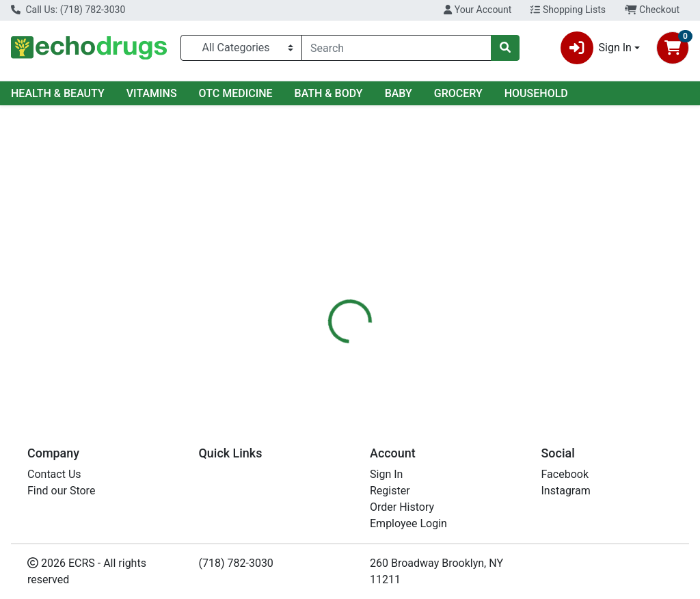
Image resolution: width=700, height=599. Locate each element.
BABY (399, 93)
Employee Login (408, 523)
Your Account (477, 10)
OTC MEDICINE (236, 93)
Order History (402, 507)
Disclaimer (451, 302)
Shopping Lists (568, 10)
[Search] (396, 48)
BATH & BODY (329, 93)
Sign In (386, 474)
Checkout (652, 10)
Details (329, 302)
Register (390, 491)
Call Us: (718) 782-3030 (68, 10)
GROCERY (458, 93)
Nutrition (385, 302)
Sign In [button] (596, 48)
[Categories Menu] (241, 48)
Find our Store (61, 491)
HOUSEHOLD (536, 93)
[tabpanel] (496, 359)
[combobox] (396, 48)
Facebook (565, 474)
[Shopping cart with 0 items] (673, 48)
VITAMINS (152, 93)
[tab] (329, 302)
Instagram (566, 491)
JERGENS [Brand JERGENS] (451, 354)
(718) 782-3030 (236, 563)
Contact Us (54, 474)
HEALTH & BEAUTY (58, 93)
